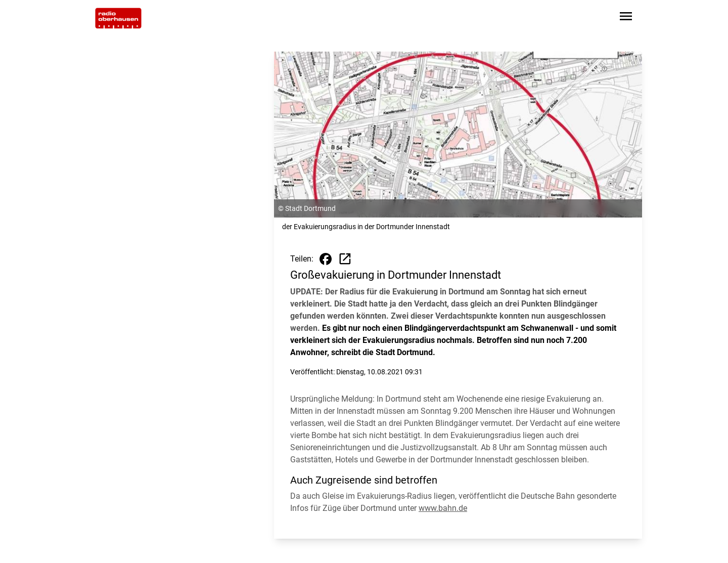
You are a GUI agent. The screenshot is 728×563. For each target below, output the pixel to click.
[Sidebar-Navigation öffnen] (626, 18)
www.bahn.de (443, 508)
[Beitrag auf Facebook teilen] (326, 259)
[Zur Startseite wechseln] (118, 18)
